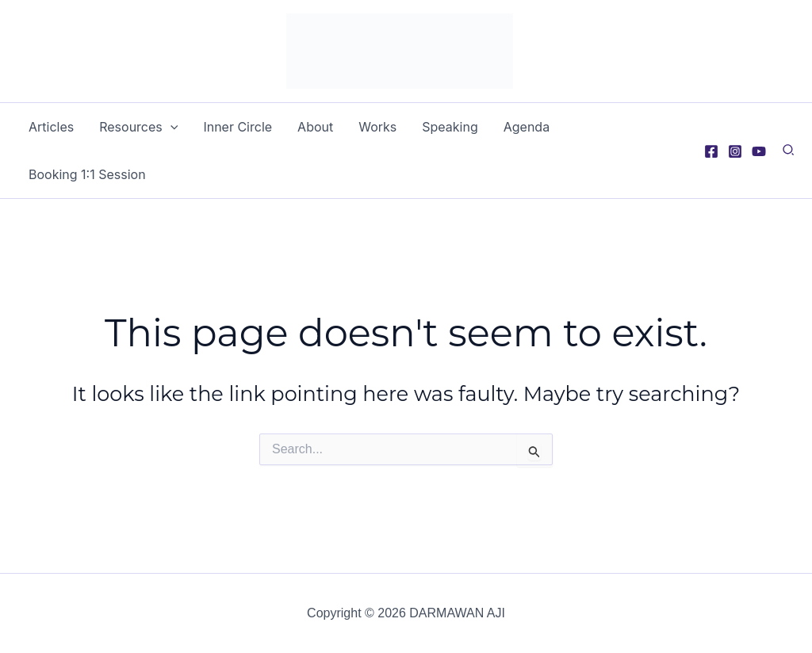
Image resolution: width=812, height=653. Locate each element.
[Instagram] (735, 151)
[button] (789, 152)
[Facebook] (711, 151)
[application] (170, 127)
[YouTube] (759, 151)
